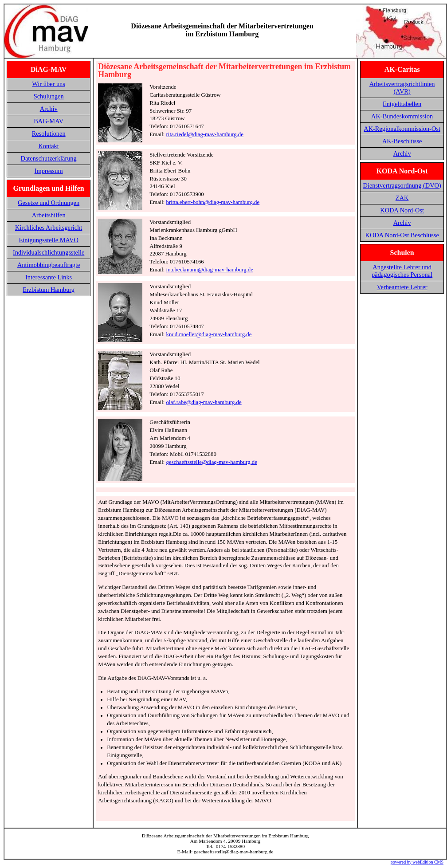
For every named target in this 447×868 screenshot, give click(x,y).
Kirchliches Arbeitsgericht (49, 228)
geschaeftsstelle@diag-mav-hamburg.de (212, 462)
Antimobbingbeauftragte (49, 265)
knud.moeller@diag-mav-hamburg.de (209, 334)
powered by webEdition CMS (417, 862)
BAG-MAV (49, 121)
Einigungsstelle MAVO (48, 240)
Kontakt (48, 146)
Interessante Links (49, 277)
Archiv (49, 109)
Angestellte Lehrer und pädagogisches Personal (402, 271)
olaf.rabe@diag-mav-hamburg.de (204, 402)
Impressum (49, 171)
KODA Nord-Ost (402, 210)
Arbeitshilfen (49, 215)
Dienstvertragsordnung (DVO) (402, 185)
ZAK (402, 198)
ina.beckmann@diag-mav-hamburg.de (210, 270)
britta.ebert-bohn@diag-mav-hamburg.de (213, 202)
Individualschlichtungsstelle (49, 252)
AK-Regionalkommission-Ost (402, 129)
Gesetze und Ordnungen (49, 203)
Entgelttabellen (402, 104)
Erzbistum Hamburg (49, 290)
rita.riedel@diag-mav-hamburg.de (205, 134)
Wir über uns (49, 84)
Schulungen (49, 96)
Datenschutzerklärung (49, 158)
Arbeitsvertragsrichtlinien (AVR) (402, 88)
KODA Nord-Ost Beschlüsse (402, 235)
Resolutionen (49, 134)
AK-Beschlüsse (402, 141)
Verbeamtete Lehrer (402, 287)
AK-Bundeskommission (402, 116)
